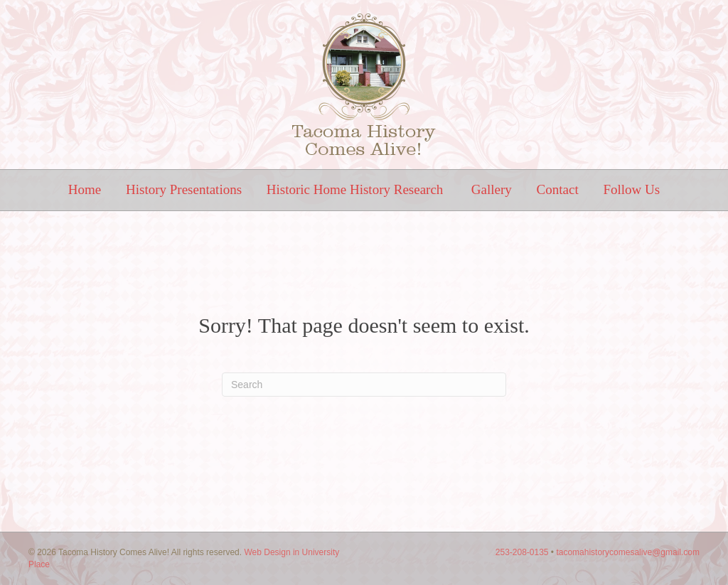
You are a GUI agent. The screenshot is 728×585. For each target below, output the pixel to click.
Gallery (492, 189)
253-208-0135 (522, 552)
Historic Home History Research (357, 189)
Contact (558, 189)
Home (85, 189)
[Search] (364, 385)
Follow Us (631, 189)
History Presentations (184, 189)
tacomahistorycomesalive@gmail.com (628, 552)
